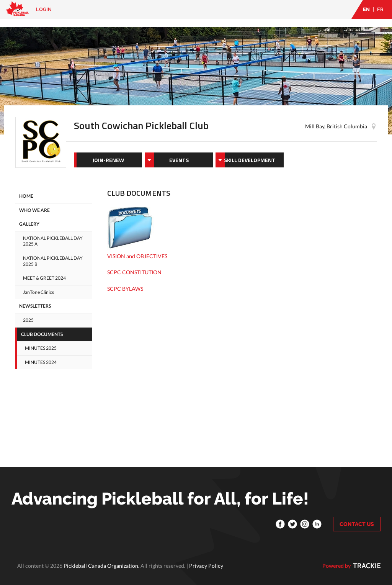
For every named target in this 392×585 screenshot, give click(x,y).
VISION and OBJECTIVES (137, 256)
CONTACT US (357, 524)
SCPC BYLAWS (125, 289)
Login (44, 9)
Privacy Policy (206, 566)
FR (380, 9)
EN (366, 9)
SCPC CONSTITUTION (134, 272)
